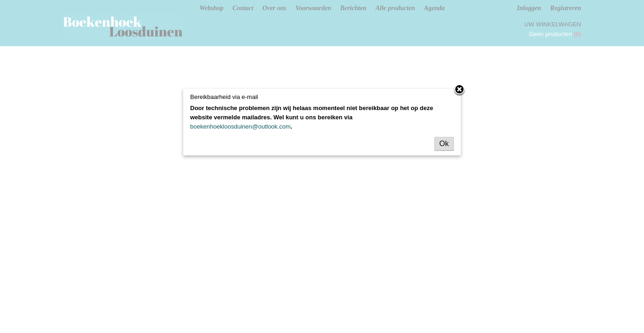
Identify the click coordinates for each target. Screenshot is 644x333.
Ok (444, 144)
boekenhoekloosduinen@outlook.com (240, 126)
